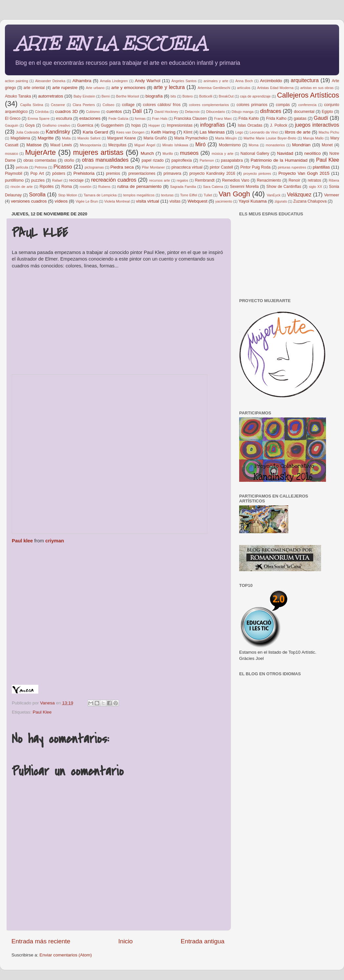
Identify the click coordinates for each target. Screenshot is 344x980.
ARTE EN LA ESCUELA (111, 44)
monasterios (275, 145)
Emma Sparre (38, 118)
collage (128, 105)
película (22, 167)
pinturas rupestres (292, 167)
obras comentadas (40, 160)
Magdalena (20, 138)
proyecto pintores (257, 173)
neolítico (313, 153)
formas (140, 118)
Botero (188, 96)
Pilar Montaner (153, 167)
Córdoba (42, 112)
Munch (147, 153)
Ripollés (47, 187)
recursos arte (160, 180)
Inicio (125, 941)
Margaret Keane (122, 138)
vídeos (61, 201)
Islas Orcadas (250, 125)
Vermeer (332, 195)
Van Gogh (234, 194)
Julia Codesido (28, 132)
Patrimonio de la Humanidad (279, 160)
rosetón (86, 187)
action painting (17, 81)
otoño (69, 160)
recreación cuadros (114, 180)
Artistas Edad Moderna (275, 88)
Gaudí (321, 118)
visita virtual (148, 201)
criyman (55, 541)
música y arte (222, 154)
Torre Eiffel (189, 195)
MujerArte (41, 152)
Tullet (208, 195)
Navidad (285, 153)
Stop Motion (67, 195)
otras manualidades (105, 160)
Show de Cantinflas (284, 187)
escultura (64, 118)
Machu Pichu (329, 132)
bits (173, 96)
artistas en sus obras (317, 88)
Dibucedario (216, 112)
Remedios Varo (236, 180)
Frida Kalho (276, 118)
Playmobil (14, 173)
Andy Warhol (148, 81)
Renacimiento (269, 180)
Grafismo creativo (56, 125)
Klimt (188, 132)
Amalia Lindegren (114, 81)
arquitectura (305, 80)
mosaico (11, 154)
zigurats (281, 201)
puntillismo (14, 180)
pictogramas (94, 167)
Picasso (63, 167)
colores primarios (252, 105)
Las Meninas (212, 132)
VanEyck (274, 195)
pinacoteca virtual (187, 167)
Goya (30, 125)
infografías (213, 125)
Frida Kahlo (249, 118)
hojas (136, 125)
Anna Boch (244, 81)
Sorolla (37, 194)
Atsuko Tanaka (18, 96)
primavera (172, 173)
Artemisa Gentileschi (214, 88)
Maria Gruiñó (155, 138)
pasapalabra (232, 160)
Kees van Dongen (130, 132)
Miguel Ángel (145, 145)
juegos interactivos (317, 125)
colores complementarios (209, 105)
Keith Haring (163, 132)
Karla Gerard (96, 132)
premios (113, 173)
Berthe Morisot (127, 96)
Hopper (154, 125)
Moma (254, 145)
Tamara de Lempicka (100, 195)
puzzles (38, 180)
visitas (175, 201)
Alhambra (82, 81)
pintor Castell (221, 167)
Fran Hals (160, 118)
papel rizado (153, 160)
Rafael (57, 180)
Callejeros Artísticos (308, 95)
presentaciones (142, 173)
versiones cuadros (29, 201)
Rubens (104, 187)
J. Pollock (279, 125)
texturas (167, 195)
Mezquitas (117, 145)
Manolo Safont (89, 138)
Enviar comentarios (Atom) (66, 955)
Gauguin (12, 125)
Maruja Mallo (313, 138)
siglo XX (315, 187)
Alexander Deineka (50, 81)
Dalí (137, 111)
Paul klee (22, 541)
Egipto (327, 112)
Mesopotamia (91, 145)
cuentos (114, 111)
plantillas (321, 167)
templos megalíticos (139, 195)
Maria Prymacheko (191, 138)
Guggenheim (112, 125)
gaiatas (300, 118)
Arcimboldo (271, 81)
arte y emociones (128, 88)
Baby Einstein (84, 96)
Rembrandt (205, 180)
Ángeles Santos (184, 81)
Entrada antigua (203, 941)
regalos (182, 180)
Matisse (34, 145)
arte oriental (34, 88)
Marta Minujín (226, 138)
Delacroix (192, 112)
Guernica (85, 125)
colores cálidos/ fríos (162, 105)
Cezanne (58, 105)
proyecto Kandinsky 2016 (212, 173)
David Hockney (167, 112)
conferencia (307, 105)
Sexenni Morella (244, 187)
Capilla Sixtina (31, 105)
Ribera (334, 180)
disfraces (271, 111)
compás (283, 105)
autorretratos (51, 96)
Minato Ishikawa (175, 145)
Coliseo (108, 105)
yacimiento (224, 201)
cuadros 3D (66, 111)
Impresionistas (180, 125)
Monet (327, 145)
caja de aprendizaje (255, 96)
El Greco (13, 118)
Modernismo (230, 145)
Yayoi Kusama (253, 201)
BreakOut (226, 96)
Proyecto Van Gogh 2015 (304, 173)
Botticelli (206, 96)
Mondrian (301, 145)
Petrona (41, 167)
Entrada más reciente (41, 941)
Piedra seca (122, 167)
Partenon (207, 160)
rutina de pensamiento (139, 186)
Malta (66, 138)
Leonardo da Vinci (264, 132)
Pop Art (37, 173)
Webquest (198, 201)
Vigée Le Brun (87, 201)
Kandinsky (58, 132)
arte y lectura (169, 87)
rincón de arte (22, 187)
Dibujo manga (243, 112)
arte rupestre (65, 88)
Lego (239, 132)
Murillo (168, 154)
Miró (200, 144)
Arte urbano (95, 88)
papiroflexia (182, 160)
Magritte (46, 138)
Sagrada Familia (183, 187)
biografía (154, 96)
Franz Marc (223, 118)
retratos (314, 180)
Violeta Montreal (117, 201)
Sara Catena (213, 187)
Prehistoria (84, 173)
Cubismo (93, 112)
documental (304, 112)
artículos (244, 88)
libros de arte (298, 132)
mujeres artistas (98, 152)
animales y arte (216, 81)
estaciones (90, 118)
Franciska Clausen (191, 118)
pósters (59, 173)
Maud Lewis (61, 145)
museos (189, 153)
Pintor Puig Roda (255, 167)
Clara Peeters (84, 105)
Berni (106, 96)
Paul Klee (328, 160)
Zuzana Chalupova (310, 201)
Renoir (295, 180)
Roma (67, 187)
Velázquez (299, 194)
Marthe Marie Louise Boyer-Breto (270, 138)
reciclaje (76, 180)
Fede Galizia (118, 118)
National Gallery (255, 154)
